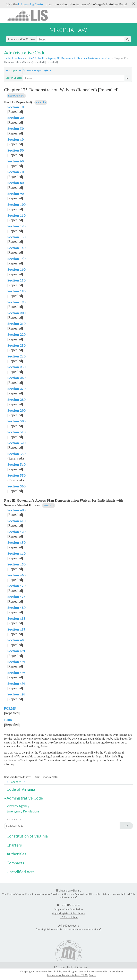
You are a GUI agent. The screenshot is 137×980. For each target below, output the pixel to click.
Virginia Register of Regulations (68, 913)
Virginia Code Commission (69, 909)
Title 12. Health (36, 58)
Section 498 (16, 694)
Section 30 (15, 129)
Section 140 (16, 248)
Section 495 (16, 673)
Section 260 (16, 378)
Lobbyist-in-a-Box (77, 967)
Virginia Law (69, 30)
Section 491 (16, 651)
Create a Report (33, 70)
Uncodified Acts (21, 872)
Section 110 (16, 215)
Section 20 (15, 118)
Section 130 (16, 237)
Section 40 (15, 139)
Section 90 (15, 194)
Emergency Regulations (23, 811)
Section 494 (16, 662)
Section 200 (16, 313)
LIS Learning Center (31, 4)
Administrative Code (21, 39)
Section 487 (16, 629)
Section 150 (16, 259)
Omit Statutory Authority (17, 777)
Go (128, 78)
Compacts (15, 863)
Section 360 (16, 486)
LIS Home (59, 967)
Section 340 (16, 464)
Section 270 (16, 389)
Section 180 (16, 291)
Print (48, 70)
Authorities (16, 854)
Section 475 (16, 597)
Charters (14, 845)
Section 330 (16, 454)
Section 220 (16, 334)
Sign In (93, 975)
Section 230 (16, 345)
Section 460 (16, 575)
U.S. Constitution (69, 917)
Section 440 (16, 553)
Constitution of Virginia (27, 836)
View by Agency (18, 806)
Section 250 (16, 367)
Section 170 (16, 280)
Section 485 (16, 618)
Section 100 (16, 205)
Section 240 (16, 356)
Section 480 (16, 608)
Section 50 (15, 150)
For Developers (68, 926)
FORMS (10, 708)
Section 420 (16, 532)
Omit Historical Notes (47, 777)
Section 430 (16, 542)
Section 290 (16, 410)
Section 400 (16, 510)
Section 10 (15, 107)
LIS (30, 15)
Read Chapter (16, 96)
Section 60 (15, 161)
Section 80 (15, 183)
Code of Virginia (21, 789)
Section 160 (16, 269)
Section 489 (16, 640)
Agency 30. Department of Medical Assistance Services (79, 58)
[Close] (134, 3)
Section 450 (16, 564)
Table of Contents (14, 58)
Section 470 (16, 586)
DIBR (8, 720)
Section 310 (16, 432)
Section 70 (15, 172)
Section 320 (16, 443)
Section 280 (16, 400)
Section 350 (16, 475)
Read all (41, 102)
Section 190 (16, 302)
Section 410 (16, 521)
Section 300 (16, 421)
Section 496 (16, 684)
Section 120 (16, 226)
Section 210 (16, 324)
